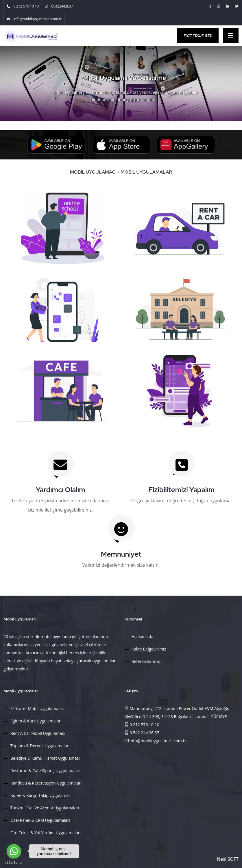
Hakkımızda (143, 636)
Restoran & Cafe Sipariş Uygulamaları (45, 771)
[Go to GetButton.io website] (14, 862)
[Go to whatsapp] (14, 851)
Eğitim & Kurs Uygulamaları (36, 721)
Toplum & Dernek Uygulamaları (40, 746)
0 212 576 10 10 (142, 725)
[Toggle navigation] (231, 36)
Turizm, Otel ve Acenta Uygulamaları (45, 808)
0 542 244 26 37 (142, 733)
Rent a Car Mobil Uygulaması (38, 733)
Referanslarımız (146, 661)
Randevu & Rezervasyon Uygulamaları (46, 783)
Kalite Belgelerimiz (149, 649)
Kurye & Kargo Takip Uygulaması (41, 795)
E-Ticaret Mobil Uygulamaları (37, 708)
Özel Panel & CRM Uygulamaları (40, 820)
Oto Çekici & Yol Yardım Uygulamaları (46, 833)
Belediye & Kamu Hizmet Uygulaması (45, 758)
